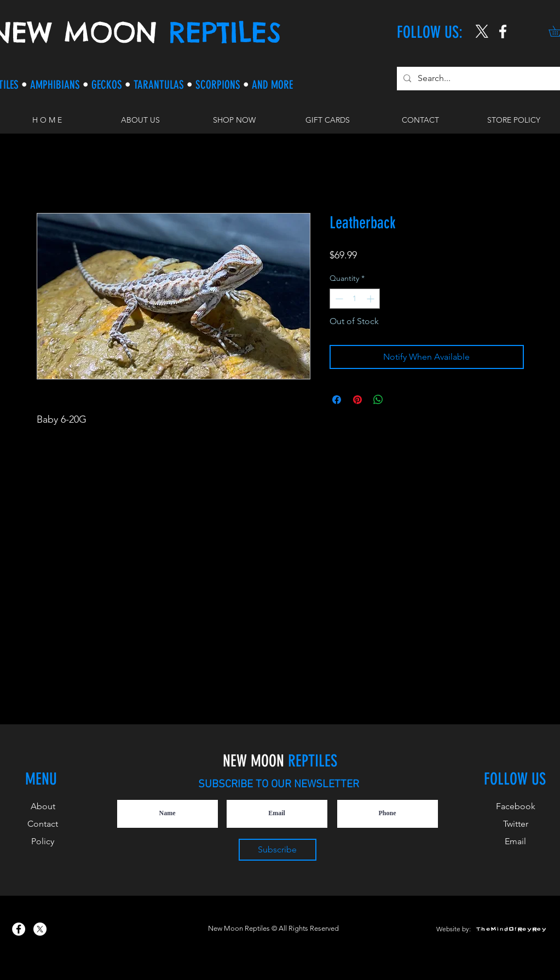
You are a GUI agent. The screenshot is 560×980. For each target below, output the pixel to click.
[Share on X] (399, 400)
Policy (43, 841)
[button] (234, 120)
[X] (482, 31)
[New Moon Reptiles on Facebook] (19, 929)
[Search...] (479, 79)
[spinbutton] (355, 299)
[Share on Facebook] (337, 400)
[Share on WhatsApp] (378, 400)
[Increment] (371, 299)
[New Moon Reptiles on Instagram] (503, 31)
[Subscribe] (278, 850)
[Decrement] (338, 299)
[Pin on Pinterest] (357, 400)
